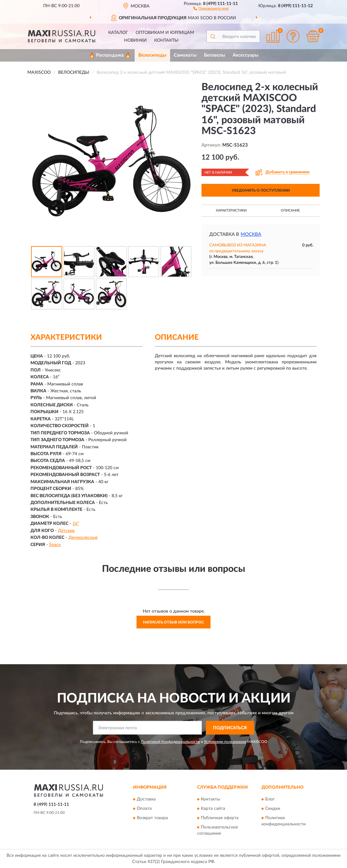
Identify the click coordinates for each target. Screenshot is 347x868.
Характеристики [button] (231, 210)
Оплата (144, 809)
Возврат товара (152, 818)
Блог (270, 799)
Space (55, 545)
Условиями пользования (225, 742)
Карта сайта (213, 809)
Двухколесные (83, 538)
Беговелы (215, 55)
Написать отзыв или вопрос (173, 622)
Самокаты (185, 55)
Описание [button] (290, 210)
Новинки (135, 40)
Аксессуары (245, 55)
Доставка (146, 799)
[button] (211, 8)
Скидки (273, 809)
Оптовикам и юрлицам (165, 33)
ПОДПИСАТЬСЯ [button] (230, 728)
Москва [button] (251, 234)
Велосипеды (152, 55)
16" (76, 524)
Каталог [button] (118, 33)
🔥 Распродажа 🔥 (110, 55)
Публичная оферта (220, 818)
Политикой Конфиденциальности (170, 742)
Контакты (166, 40)
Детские (66, 531)
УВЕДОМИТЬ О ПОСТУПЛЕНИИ (261, 190)
